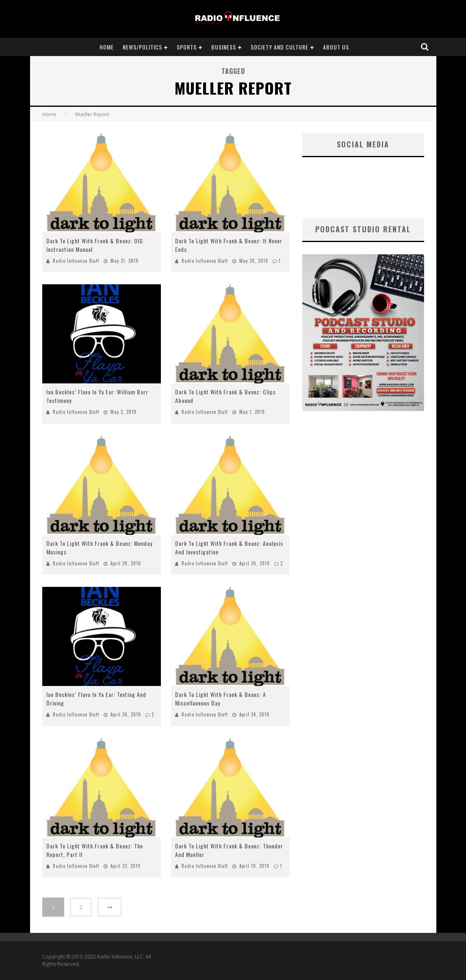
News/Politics (142, 47)
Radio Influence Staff (76, 261)
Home (107, 47)
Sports (187, 47)
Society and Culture (280, 47)
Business (224, 47)
